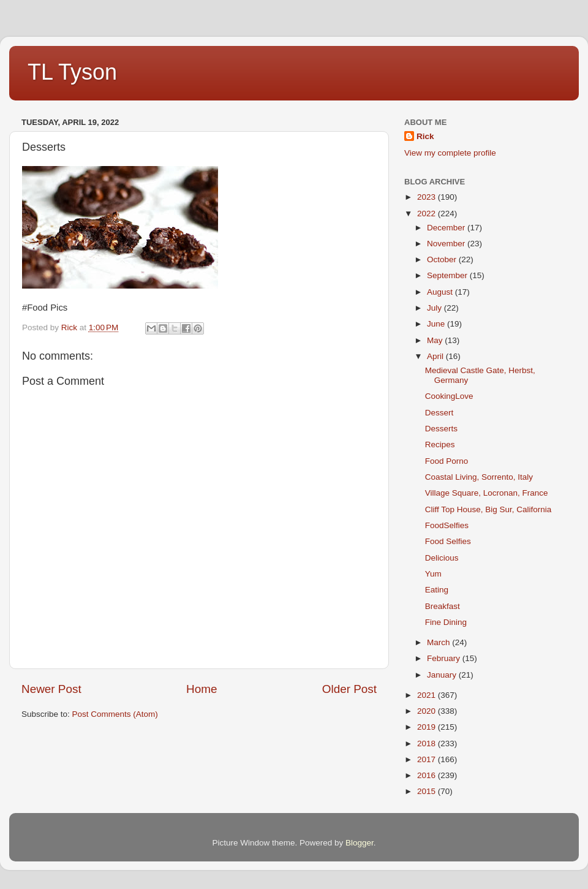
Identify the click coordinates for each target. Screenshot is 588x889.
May (436, 340)
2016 (428, 775)
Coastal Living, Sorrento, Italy (479, 477)
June (437, 324)
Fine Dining (446, 622)
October (443, 259)
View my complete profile (450, 153)
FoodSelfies (447, 525)
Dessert (439, 413)
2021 (428, 695)
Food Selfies (448, 541)
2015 (428, 791)
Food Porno (447, 461)
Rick (425, 136)
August (441, 292)
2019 (428, 727)
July (435, 308)
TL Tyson (72, 72)
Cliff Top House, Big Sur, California (488, 509)
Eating (437, 590)
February (445, 658)
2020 (428, 711)
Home (202, 689)
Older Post (349, 689)
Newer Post (51, 689)
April (436, 356)
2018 (428, 743)
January (443, 675)
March (439, 642)
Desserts (441, 429)
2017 (428, 759)
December (447, 228)
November (447, 244)
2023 (428, 197)
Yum (433, 574)
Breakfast (443, 606)
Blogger (360, 843)
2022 (428, 214)
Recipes (440, 444)
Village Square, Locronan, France (487, 493)
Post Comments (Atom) (115, 714)
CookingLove (449, 396)
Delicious (442, 558)
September (448, 275)
